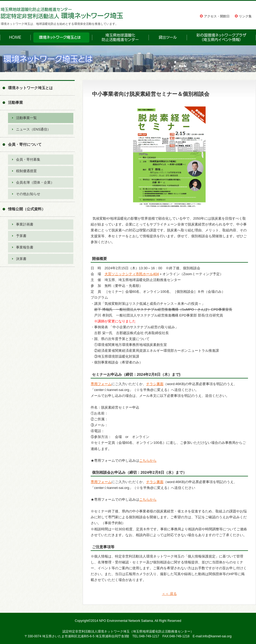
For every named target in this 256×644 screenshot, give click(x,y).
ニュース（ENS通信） (33, 129)
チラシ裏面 (155, 384)
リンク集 (245, 16)
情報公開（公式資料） (27, 209)
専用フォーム (101, 384)
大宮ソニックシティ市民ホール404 (132, 274)
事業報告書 (25, 247)
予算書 (21, 236)
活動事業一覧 (26, 118)
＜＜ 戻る (169, 594)
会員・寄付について (25, 144)
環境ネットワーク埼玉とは (30, 88)
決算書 (21, 259)
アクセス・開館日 (217, 16)
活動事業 (15, 102)
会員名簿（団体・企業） (35, 182)
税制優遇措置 (26, 171)
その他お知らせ (28, 194)
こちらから (148, 461)
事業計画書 (25, 224)
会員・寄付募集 (28, 159)
